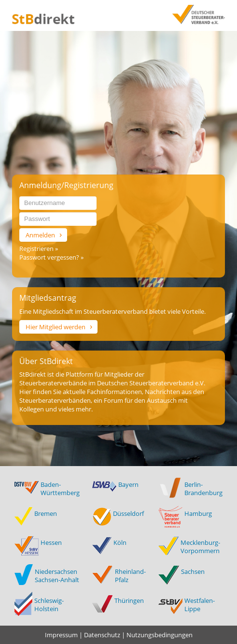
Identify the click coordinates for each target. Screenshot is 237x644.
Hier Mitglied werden (56, 327)
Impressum (61, 635)
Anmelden (40, 235)
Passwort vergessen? (50, 257)
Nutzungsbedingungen (160, 635)
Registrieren (37, 249)
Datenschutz (102, 635)
